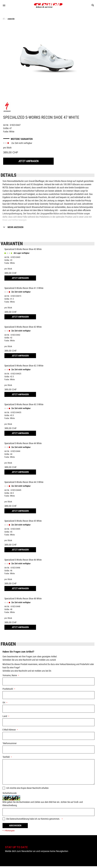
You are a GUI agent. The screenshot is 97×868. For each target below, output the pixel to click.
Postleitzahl (8, 691)
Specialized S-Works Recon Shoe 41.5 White (24, 290)
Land (5, 718)
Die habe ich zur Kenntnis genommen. (33, 821)
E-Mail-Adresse (9, 731)
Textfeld (6, 759)
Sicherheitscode (10, 795)
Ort (4, 704)
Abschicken (15, 827)
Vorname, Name (10, 677)
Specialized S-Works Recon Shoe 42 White (23, 329)
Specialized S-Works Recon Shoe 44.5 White (24, 484)
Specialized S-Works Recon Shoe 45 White (23, 523)
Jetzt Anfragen (28, 163)
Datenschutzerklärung (19, 821)
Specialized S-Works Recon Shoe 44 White (23, 445)
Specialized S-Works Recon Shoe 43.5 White (24, 406)
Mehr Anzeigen (15, 229)
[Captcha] (48, 814)
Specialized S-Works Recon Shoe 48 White (23, 600)
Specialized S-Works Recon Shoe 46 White (23, 561)
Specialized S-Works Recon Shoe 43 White (23, 251)
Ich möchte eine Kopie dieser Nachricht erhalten (27, 790)
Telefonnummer (10, 745)
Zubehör (11, 21)
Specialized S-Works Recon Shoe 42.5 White (24, 367)
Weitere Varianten (22, 141)
